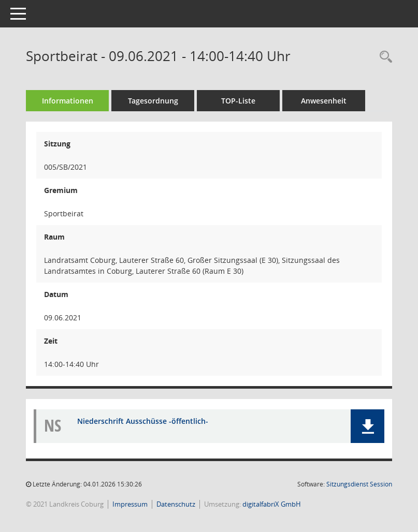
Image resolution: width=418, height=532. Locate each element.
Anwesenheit (324, 101)
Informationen (68, 101)
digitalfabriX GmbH (272, 504)
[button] (367, 426)
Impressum (130, 504)
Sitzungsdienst (359, 484)
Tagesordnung (153, 101)
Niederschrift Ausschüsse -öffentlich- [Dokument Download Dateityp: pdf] (143, 421)
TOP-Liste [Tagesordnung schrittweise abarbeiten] (238, 101)
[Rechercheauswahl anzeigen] (383, 57)
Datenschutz (176, 504)
